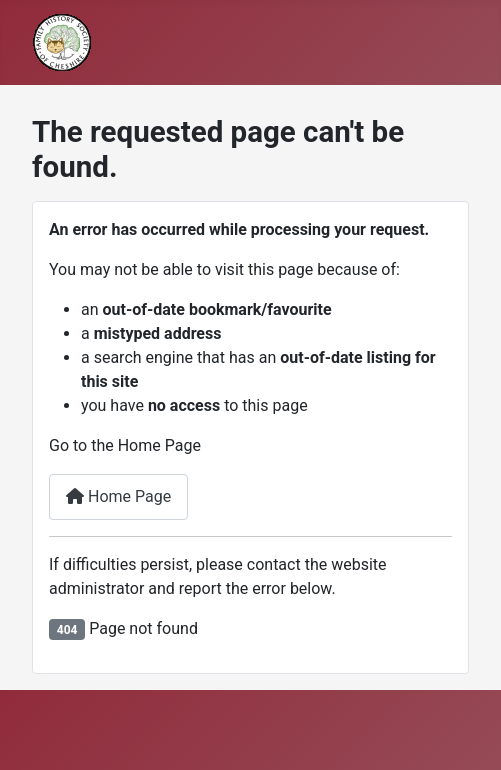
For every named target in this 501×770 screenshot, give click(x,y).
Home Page (118, 496)
